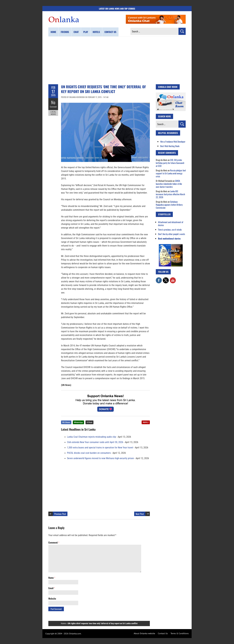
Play (86, 32)
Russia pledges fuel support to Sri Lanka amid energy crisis (171, 173)
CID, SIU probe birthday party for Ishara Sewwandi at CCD (170, 163)
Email (52, 588)
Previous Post (60, 514)
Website (52, 599)
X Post (89, 422)
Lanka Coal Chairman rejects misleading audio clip (91, 437)
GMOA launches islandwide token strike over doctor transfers (169, 184)
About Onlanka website (144, 633)
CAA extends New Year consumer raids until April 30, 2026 (95, 442)
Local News (53, 113)
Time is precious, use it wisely (170, 229)
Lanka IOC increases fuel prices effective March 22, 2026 (170, 194)
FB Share (66, 422)
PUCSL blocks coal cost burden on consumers (89, 453)
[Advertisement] (117, 60)
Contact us (110, 32)
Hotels (96, 32)
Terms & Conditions (180, 633)
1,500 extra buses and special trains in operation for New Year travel (100, 448)
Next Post (140, 514)
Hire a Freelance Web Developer (173, 142)
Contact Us (163, 633)
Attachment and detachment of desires (171, 224)
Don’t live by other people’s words (172, 234)
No (53, 102)
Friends (65, 32)
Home (53, 32)
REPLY (146, 422)
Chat (76, 32)
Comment (53, 107)
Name (52, 578)
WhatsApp (78, 422)
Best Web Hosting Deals (170, 146)
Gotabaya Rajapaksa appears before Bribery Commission (169, 205)
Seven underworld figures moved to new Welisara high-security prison (100, 458)
